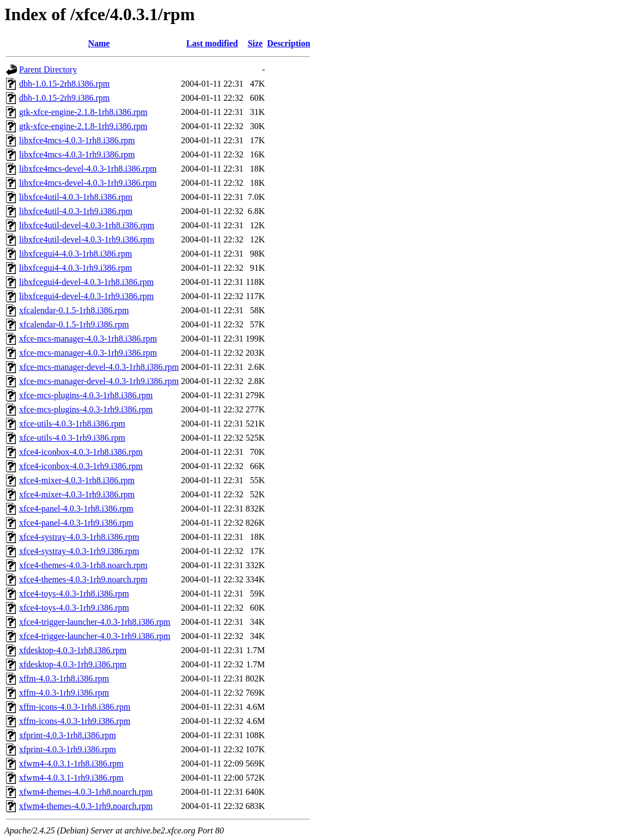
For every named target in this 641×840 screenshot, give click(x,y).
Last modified (212, 43)
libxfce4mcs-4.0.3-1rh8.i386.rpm (77, 140)
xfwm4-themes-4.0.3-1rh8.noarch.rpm (86, 792)
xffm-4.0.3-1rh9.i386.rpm (64, 693)
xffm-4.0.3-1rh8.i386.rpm (64, 678)
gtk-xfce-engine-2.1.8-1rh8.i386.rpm (83, 112)
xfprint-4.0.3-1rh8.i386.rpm (68, 735)
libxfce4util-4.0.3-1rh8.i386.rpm (76, 197)
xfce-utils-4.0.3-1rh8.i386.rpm (72, 424)
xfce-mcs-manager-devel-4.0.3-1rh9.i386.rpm (99, 381)
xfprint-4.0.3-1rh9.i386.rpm (68, 749)
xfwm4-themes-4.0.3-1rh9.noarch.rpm (86, 806)
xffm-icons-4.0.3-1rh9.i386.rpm (75, 721)
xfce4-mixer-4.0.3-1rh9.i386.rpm (77, 494)
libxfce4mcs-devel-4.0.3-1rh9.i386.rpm (88, 183)
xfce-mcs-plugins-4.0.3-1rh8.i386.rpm (86, 395)
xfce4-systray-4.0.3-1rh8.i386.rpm (79, 537)
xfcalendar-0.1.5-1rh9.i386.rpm (74, 324)
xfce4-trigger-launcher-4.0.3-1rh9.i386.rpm (95, 636)
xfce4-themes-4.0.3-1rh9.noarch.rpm (83, 579)
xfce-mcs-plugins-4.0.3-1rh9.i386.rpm (86, 409)
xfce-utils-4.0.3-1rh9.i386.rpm (72, 438)
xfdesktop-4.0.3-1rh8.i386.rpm (73, 650)
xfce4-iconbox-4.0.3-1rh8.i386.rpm (81, 452)
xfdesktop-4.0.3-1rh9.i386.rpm (73, 664)
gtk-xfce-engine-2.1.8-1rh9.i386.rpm (83, 126)
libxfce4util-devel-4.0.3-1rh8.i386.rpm (87, 225)
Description (289, 43)
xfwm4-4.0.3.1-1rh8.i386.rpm (71, 763)
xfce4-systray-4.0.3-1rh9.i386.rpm (79, 551)
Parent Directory (48, 69)
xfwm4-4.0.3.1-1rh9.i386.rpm (71, 778)
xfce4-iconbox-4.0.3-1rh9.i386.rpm (81, 466)
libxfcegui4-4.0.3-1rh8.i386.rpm (75, 254)
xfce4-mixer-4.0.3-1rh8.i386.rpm (77, 480)
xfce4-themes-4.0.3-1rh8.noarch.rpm (83, 565)
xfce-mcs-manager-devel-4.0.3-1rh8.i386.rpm (99, 367)
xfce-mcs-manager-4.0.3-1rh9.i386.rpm (88, 353)
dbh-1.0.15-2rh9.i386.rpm (64, 98)
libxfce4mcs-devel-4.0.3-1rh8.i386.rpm (88, 169)
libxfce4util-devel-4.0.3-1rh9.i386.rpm (87, 239)
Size (255, 43)
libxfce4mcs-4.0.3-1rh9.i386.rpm (77, 154)
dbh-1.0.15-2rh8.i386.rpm (64, 84)
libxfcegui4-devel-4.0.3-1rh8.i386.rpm (86, 282)
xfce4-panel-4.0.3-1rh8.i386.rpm (76, 509)
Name (99, 43)
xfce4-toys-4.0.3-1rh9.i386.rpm (74, 608)
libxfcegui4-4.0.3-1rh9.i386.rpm (75, 268)
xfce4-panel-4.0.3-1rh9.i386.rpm (76, 523)
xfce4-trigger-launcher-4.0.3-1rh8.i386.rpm (95, 622)
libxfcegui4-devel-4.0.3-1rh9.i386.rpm (86, 296)
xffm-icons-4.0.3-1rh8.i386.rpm (75, 707)
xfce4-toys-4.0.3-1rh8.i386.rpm (74, 594)
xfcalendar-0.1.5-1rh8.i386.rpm (74, 310)
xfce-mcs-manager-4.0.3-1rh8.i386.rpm (88, 339)
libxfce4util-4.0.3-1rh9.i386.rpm (76, 211)
